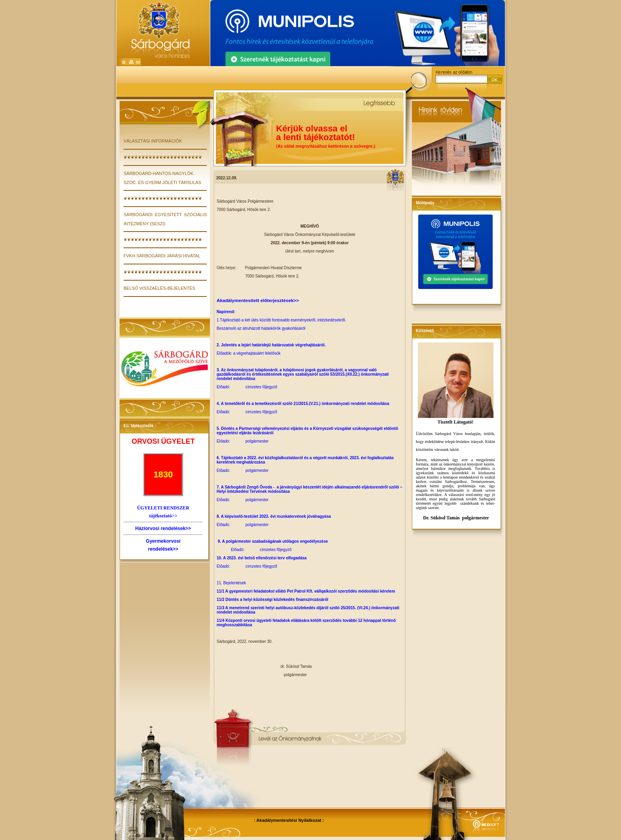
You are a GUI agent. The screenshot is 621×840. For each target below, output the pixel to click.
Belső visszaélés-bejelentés (159, 288)
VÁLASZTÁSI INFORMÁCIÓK (153, 141)
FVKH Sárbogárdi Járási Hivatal (162, 256)
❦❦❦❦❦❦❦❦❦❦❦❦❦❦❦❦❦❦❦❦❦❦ (163, 157)
